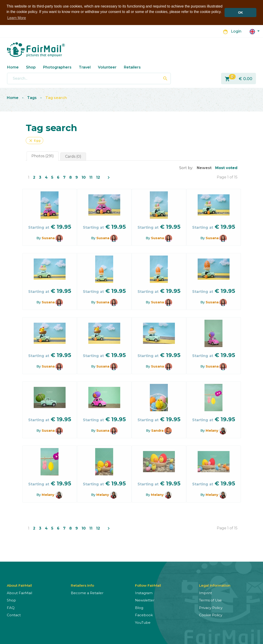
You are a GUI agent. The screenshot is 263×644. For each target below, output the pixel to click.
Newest (204, 168)
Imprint (206, 593)
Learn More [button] (17, 18)
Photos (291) (43, 156)
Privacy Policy (211, 607)
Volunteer (107, 67)
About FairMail (19, 593)
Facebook (144, 615)
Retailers (132, 67)
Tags (32, 98)
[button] (255, 31)
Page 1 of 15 (227, 177)
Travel (85, 67)
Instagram (144, 593)
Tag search (56, 98)
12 (98, 177)
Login (236, 31)
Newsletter (145, 600)
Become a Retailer (87, 593)
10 (84, 177)
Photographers (57, 67)
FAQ (11, 607)
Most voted (226, 168)
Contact (14, 615)
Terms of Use (210, 600)
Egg (34, 140)
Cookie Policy (211, 615)
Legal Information (215, 585)
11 (91, 177)
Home (13, 67)
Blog (139, 607)
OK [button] (240, 13)
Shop (31, 67)
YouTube (143, 622)
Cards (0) (73, 156)
